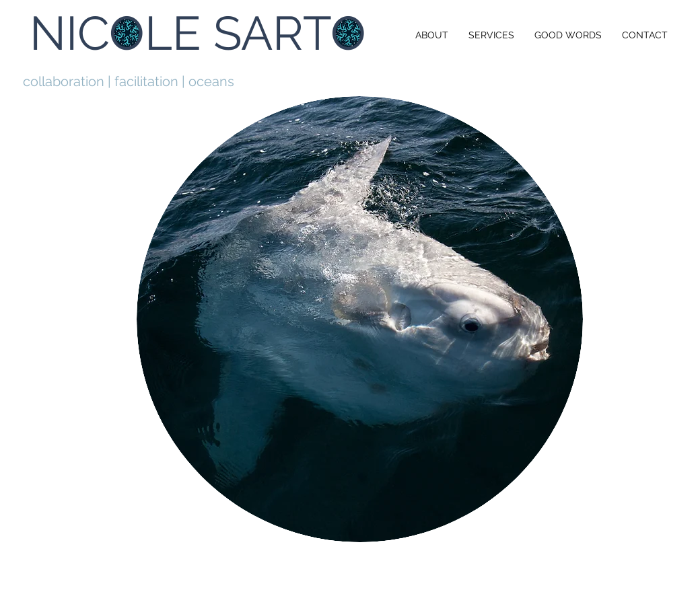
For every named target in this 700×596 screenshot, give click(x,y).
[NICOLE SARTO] (199, 33)
